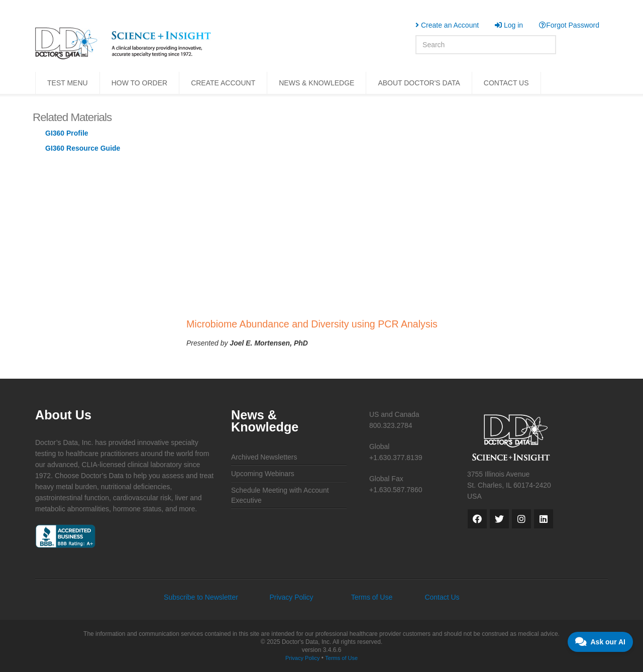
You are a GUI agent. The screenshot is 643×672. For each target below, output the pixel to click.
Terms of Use (372, 597)
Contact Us (442, 597)
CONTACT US (506, 83)
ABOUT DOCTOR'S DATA (419, 83)
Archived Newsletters (264, 457)
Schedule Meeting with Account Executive (280, 495)
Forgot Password (569, 25)
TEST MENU (68, 83)
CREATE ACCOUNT (223, 83)
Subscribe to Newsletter (201, 597)
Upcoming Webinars (263, 474)
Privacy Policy (291, 597)
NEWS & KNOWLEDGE (316, 83)
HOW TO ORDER (140, 83)
